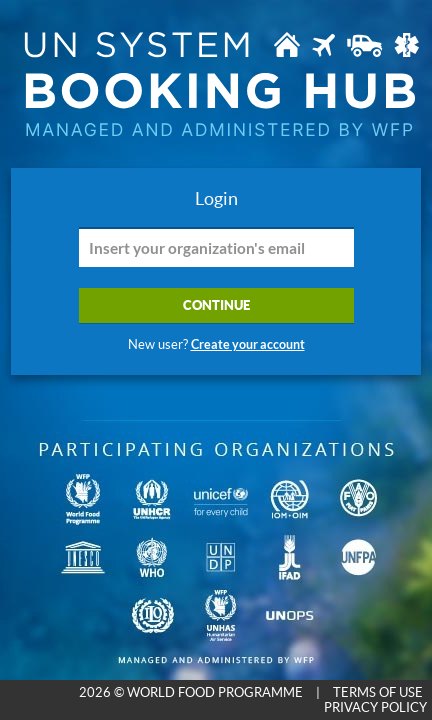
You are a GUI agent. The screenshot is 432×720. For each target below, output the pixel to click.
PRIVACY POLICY (375, 707)
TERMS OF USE (378, 692)
